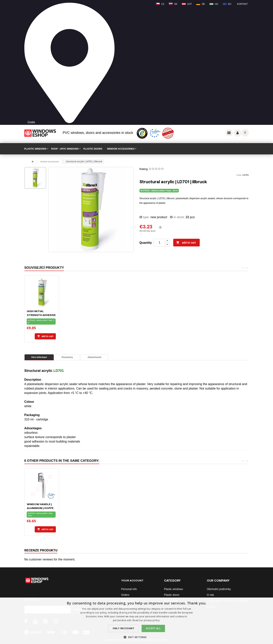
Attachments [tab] (94, 357)
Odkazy (229, 133)
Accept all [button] (153, 628)
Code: (239, 175)
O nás (210, 595)
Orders (125, 595)
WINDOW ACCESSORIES (121, 149)
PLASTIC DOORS (93, 149)
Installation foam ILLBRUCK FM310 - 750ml (41, 315)
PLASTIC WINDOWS (35, 149)
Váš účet (238, 133)
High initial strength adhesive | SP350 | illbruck (156, 315)
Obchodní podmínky (219, 589)
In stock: (177, 217)
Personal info (129, 589)
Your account (132, 580)
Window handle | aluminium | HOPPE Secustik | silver (232, 508)
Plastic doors (172, 595)
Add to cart (186, 243)
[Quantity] (159, 243)
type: (145, 217)
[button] (136, 637)
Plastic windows (174, 589)
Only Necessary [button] (124, 628)
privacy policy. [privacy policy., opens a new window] (152, 620)
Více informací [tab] (39, 357)
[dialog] (136, 621)
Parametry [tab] (67, 357)
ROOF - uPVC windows (65, 149)
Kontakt (242, 4)
